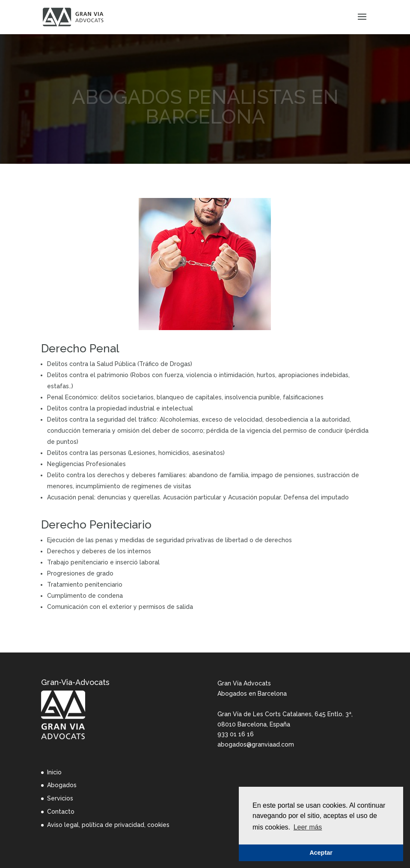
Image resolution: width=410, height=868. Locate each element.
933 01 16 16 (236, 734)
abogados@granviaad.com (256, 744)
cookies (158, 825)
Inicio (54, 772)
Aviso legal (63, 825)
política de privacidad (113, 825)
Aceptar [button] (321, 853)
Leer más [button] (308, 827)
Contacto (61, 812)
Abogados (62, 785)
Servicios (60, 798)
